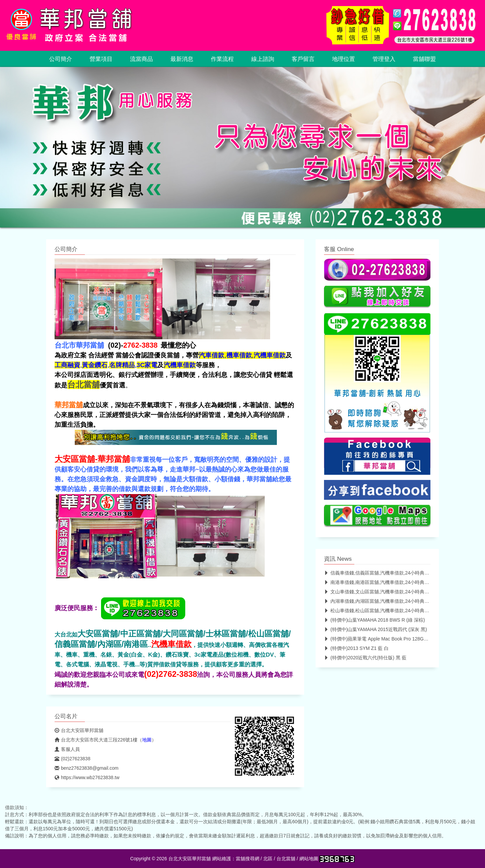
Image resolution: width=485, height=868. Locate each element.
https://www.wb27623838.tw (87, 777)
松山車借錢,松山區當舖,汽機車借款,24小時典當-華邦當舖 (387, 611)
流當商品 (141, 59)
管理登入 (384, 59)
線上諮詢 (263, 59)
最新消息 (182, 59)
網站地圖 (309, 859)
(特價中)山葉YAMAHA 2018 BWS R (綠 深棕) (375, 620)
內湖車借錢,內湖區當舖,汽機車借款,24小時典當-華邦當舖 (387, 601)
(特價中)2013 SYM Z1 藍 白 (356, 648)
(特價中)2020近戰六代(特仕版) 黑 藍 (365, 658)
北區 (268, 859)
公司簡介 (61, 59)
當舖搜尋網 (248, 859)
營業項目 (101, 59)
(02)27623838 (72, 759)
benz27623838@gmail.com (87, 768)
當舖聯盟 (424, 59)
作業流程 (222, 59)
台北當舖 (286, 859)
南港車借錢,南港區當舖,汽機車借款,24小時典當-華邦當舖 (387, 582)
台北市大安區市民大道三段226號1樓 (96, 740)
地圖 (147, 740)
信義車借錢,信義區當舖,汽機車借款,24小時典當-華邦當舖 (387, 573)
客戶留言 (303, 59)
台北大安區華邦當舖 (79, 730)
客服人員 (67, 749)
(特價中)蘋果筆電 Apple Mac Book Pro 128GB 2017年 (384, 639)
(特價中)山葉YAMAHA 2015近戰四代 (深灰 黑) (376, 629)
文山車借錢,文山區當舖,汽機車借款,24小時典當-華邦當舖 (387, 592)
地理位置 (344, 59)
